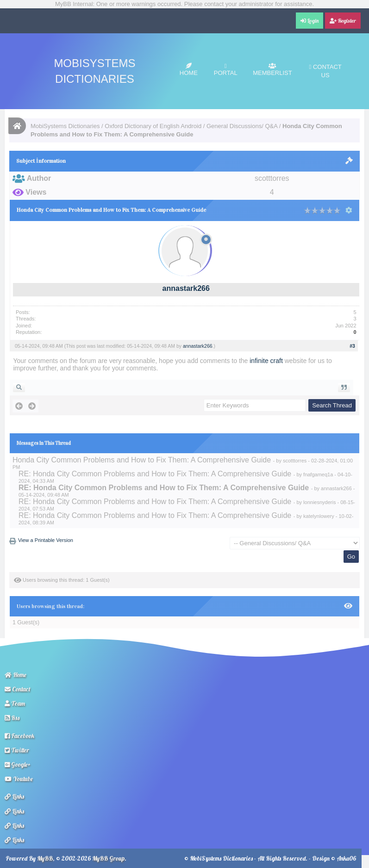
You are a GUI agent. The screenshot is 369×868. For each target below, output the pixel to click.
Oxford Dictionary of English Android (153, 126)
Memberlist (272, 70)
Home (189, 70)
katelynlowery (319, 516)
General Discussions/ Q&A (242, 126)
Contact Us (325, 71)
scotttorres (295, 461)
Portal (226, 70)
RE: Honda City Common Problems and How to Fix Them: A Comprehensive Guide (155, 474)
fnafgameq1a (318, 474)
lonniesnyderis (319, 502)
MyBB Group (108, 858)
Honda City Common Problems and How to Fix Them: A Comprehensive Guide (142, 460)
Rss (12, 718)
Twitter (17, 750)
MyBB (45, 858)
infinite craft (266, 361)
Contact (18, 689)
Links (14, 796)
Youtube (19, 779)
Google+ (18, 764)
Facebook (19, 736)
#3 (352, 346)
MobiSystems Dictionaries (65, 126)
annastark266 (186, 288)
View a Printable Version (46, 540)
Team (15, 703)
